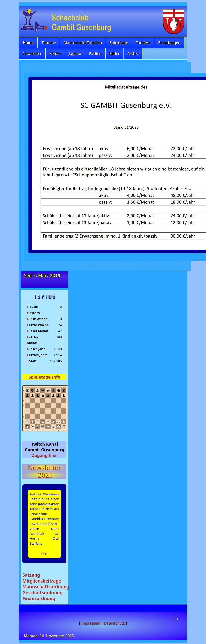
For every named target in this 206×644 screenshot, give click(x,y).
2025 (44, 475)
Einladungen (169, 43)
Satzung (31, 575)
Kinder (55, 54)
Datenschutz (114, 623)
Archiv (133, 54)
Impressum (91, 623)
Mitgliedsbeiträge (42, 581)
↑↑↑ (176, 618)
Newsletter (32, 54)
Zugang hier (44, 455)
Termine (49, 43)
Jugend (75, 54)
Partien (95, 54)
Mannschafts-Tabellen (83, 43)
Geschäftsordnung (42, 592)
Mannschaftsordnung (46, 587)
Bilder (114, 54)
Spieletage (119, 43)
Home (28, 43)
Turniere (143, 43)
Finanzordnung (39, 598)
